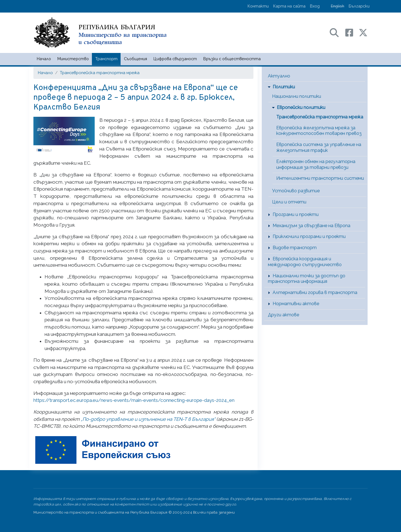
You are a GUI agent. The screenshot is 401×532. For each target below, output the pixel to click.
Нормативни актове (296, 304)
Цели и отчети (289, 202)
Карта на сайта (289, 6)
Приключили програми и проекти (309, 236)
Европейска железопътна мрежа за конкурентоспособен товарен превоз (319, 131)
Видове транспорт (295, 248)
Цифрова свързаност (175, 59)
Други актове (283, 315)
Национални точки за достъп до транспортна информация (307, 279)
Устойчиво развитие (296, 191)
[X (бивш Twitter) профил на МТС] (363, 32)
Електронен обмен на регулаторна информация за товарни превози (316, 164)
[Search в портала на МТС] (337, 32)
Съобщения (135, 59)
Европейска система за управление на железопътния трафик (319, 147)
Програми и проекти (296, 214)
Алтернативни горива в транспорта (315, 292)
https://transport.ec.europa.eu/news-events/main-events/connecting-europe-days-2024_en (134, 400)
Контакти (258, 6)
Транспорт (106, 59)
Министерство (73, 59)
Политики (284, 87)
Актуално (279, 76)
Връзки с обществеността (232, 59)
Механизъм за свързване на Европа (311, 226)
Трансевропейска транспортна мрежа (100, 73)
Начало (44, 59)
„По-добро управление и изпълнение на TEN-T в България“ (148, 419)
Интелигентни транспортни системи (320, 178)
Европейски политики (301, 107)
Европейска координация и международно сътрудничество (305, 262)
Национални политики (297, 96)
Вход (315, 6)
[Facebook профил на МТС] (352, 32)
